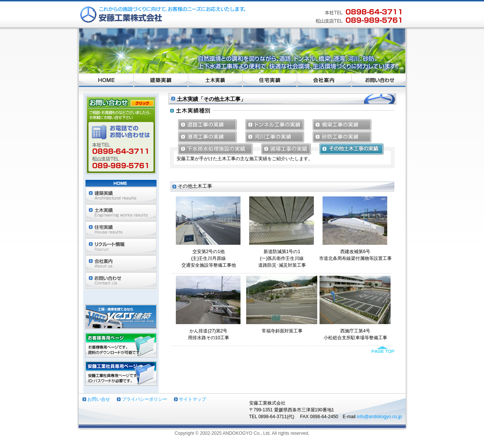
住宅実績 (270, 81)
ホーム (106, 81)
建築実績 (161, 81)
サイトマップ (192, 399)
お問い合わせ (379, 81)
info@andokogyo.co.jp (379, 417)
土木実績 (216, 81)
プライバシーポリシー (144, 399)
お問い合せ (99, 399)
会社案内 (324, 81)
